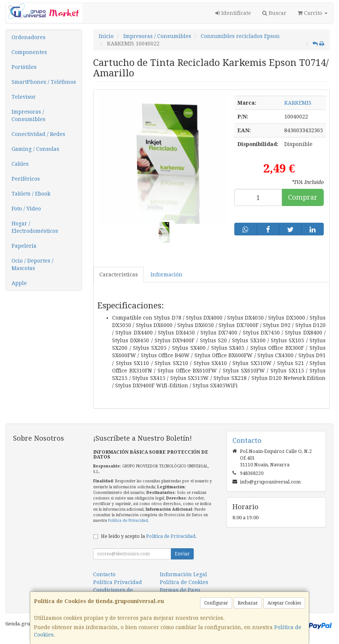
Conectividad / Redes (38, 134)
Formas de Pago (180, 590)
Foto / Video (26, 209)
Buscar (274, 13)
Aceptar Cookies (284, 603)
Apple (19, 283)
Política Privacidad (118, 582)
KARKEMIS (298, 103)
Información (167, 275)
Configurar (216, 603)
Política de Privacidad (128, 521)
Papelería (24, 246)
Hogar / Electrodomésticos (35, 227)
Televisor (24, 97)
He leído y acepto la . (149, 536)
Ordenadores (28, 37)
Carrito (313, 13)
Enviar (182, 554)
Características (119, 275)
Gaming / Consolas (35, 149)
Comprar (303, 197)
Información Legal (183, 574)
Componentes (29, 52)
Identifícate (233, 13)
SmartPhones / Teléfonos (44, 82)
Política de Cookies (184, 582)
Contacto (104, 574)
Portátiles (24, 67)
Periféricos (26, 179)
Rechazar (248, 603)
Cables (20, 164)
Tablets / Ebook (31, 194)
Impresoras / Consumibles (28, 115)
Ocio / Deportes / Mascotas (32, 264)
